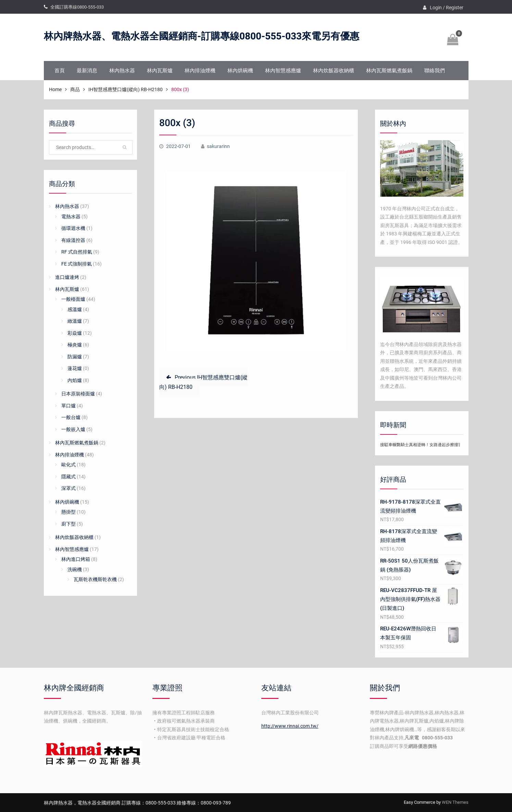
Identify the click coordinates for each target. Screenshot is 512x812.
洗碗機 (75, 569)
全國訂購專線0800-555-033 (77, 7)
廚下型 (68, 524)
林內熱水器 (122, 71)
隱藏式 (68, 477)
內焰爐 (75, 380)
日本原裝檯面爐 (78, 394)
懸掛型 (68, 512)
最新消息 (87, 71)
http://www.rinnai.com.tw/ (290, 726)
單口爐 (68, 406)
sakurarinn (218, 146)
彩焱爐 (75, 333)
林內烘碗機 (240, 71)
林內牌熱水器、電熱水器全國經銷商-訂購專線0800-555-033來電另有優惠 (202, 36)
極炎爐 (75, 345)
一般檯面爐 (73, 299)
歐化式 (68, 465)
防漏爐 (75, 357)
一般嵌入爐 (73, 429)
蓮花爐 (75, 368)
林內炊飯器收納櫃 (334, 71)
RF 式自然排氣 (77, 252)
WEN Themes (455, 802)
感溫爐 (75, 309)
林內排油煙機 (200, 71)
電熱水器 (71, 217)
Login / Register (447, 8)
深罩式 (68, 488)
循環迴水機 (73, 228)
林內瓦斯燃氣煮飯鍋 (389, 71)
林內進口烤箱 (76, 559)
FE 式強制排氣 (77, 264)
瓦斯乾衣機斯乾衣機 (95, 579)
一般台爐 (71, 417)
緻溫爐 (75, 321)
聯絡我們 (435, 71)
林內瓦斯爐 (160, 71)
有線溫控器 (73, 240)
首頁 (60, 71)
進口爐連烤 (67, 277)
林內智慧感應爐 (283, 71)
